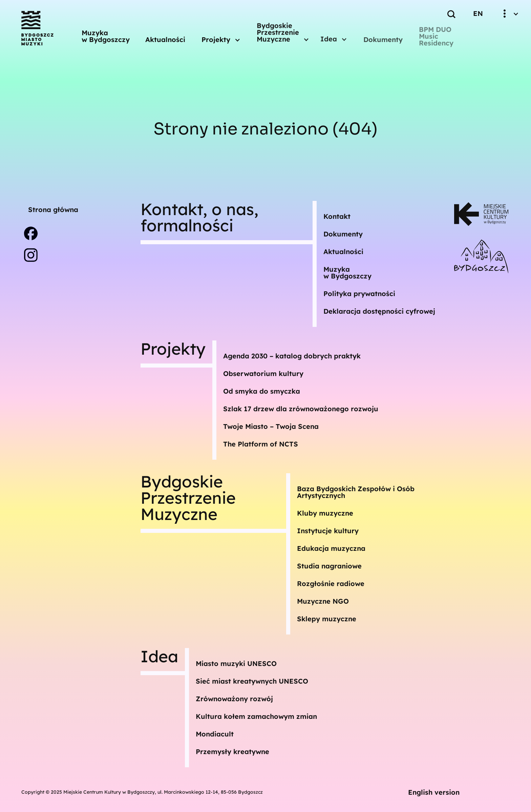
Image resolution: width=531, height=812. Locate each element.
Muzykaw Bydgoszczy (347, 273)
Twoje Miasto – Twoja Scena (271, 426)
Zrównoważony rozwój (234, 699)
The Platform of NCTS (261, 444)
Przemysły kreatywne (232, 752)
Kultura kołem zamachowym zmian (256, 716)
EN (478, 13)
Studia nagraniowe (329, 566)
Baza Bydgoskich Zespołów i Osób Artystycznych (356, 492)
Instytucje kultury (328, 531)
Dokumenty (383, 39)
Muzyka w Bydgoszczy (106, 35)
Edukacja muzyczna (331, 548)
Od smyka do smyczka (262, 391)
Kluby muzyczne (325, 513)
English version (434, 792)
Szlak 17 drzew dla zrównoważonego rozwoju (301, 409)
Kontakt (337, 216)
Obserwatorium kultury (263, 373)
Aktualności (165, 37)
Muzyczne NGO (323, 601)
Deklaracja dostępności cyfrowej (379, 311)
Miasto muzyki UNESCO (236, 663)
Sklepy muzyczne (327, 619)
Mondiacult (215, 734)
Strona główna (53, 210)
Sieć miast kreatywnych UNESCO (252, 681)
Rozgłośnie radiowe (331, 584)
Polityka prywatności (359, 294)
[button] (221, 36)
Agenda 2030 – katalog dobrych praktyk (292, 356)
